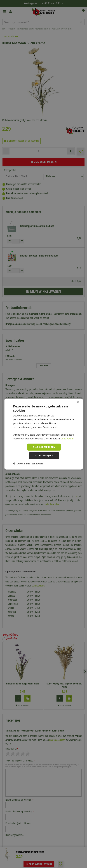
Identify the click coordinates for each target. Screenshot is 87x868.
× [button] (78, 402)
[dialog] (43, 434)
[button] (28, 463)
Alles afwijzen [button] (44, 455)
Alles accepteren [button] (44, 447)
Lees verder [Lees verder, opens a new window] (67, 439)
